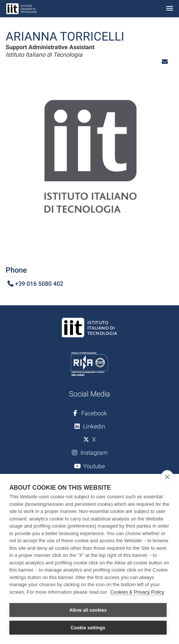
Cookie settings (88, 628)
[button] (165, 62)
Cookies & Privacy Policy (137, 592)
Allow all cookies (88, 610)
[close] (167, 477)
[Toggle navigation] (170, 9)
